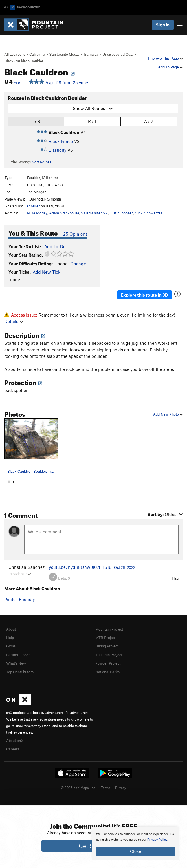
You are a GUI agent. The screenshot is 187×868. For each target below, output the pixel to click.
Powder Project (108, 663)
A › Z (149, 121)
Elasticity (57, 150)
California (37, 54)
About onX (15, 741)
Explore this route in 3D (145, 295)
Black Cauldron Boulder (24, 61)
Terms (106, 788)
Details (14, 321)
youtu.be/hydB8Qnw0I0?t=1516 (80, 567)
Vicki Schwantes (149, 213)
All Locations (15, 54)
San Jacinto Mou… (64, 54)
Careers (13, 749)
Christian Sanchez (26, 567)
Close (135, 851)
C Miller (34, 206)
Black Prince (61, 141)
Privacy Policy (157, 840)
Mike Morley (37, 213)
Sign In (163, 25)
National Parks (107, 672)
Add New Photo (168, 414)
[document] (135, 844)
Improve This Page (165, 58)
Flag (175, 578)
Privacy (121, 788)
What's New (16, 663)
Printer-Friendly (20, 599)
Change (78, 264)
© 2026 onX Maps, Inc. (78, 788)
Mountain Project (109, 629)
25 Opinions (75, 234)
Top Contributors (20, 672)
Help (10, 638)
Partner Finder (18, 655)
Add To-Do (55, 246)
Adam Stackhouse (64, 213)
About (11, 629)
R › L (92, 121)
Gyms (11, 646)
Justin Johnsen (122, 213)
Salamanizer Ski (95, 213)
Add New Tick (47, 272)
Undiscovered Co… (118, 54)
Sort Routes (42, 162)
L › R (36, 121)
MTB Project (106, 638)
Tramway (91, 54)
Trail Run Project (109, 655)
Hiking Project (107, 646)
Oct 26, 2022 (125, 567)
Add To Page (170, 67)
